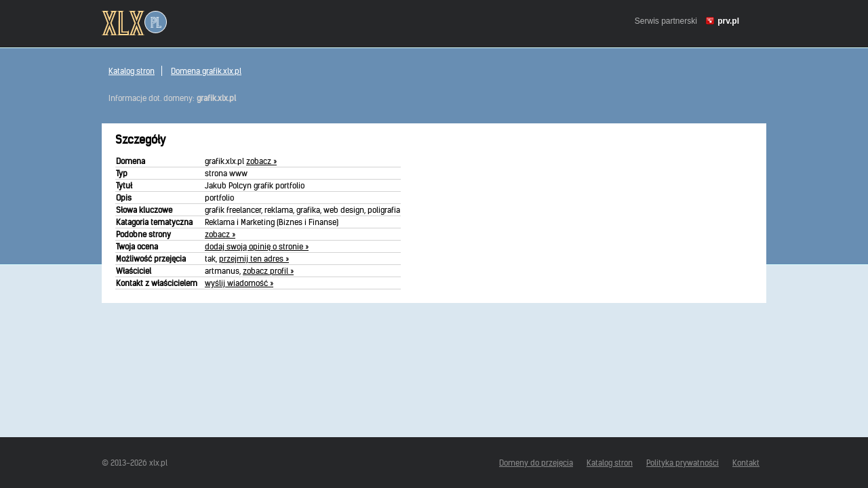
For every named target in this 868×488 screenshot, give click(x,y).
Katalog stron (132, 71)
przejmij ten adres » (254, 259)
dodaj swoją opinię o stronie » (257, 246)
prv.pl (728, 21)
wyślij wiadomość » (239, 283)
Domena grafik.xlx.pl (206, 71)
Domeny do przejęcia (536, 463)
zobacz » (261, 161)
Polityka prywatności (683, 463)
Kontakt (746, 463)
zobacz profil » (268, 271)
